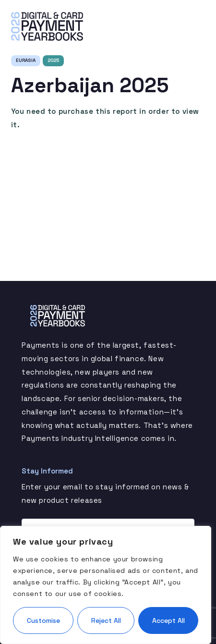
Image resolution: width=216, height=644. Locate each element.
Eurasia (26, 60)
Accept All (168, 620)
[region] (106, 585)
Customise (43, 620)
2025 (53, 60)
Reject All (106, 620)
